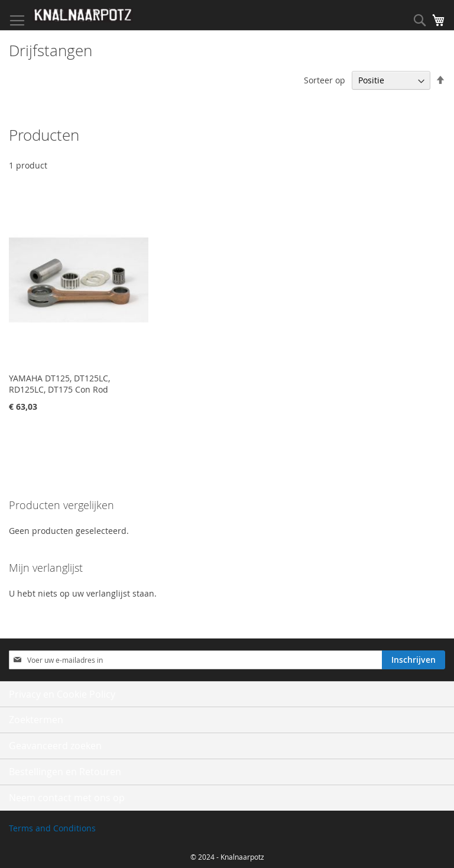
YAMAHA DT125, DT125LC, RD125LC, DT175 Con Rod (59, 384)
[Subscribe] (414, 660)
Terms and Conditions (52, 828)
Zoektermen (36, 720)
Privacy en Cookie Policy (62, 694)
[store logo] (83, 15)
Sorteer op (325, 80)
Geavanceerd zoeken (55, 746)
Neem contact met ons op (67, 798)
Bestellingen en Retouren (65, 772)
